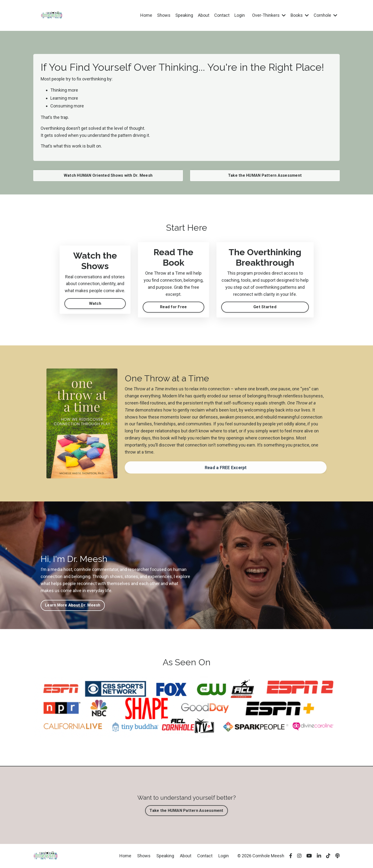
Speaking (184, 15)
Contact (222, 15)
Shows (164, 15)
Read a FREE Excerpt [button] (226, 468)
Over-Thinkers (269, 15)
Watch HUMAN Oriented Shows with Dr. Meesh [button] (108, 175)
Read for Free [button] (173, 307)
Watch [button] (95, 303)
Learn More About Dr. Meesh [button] (73, 605)
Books (300, 15)
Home (146, 15)
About (204, 15)
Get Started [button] (265, 307)
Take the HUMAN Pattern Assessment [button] (265, 175)
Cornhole (325, 15)
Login (240, 15)
